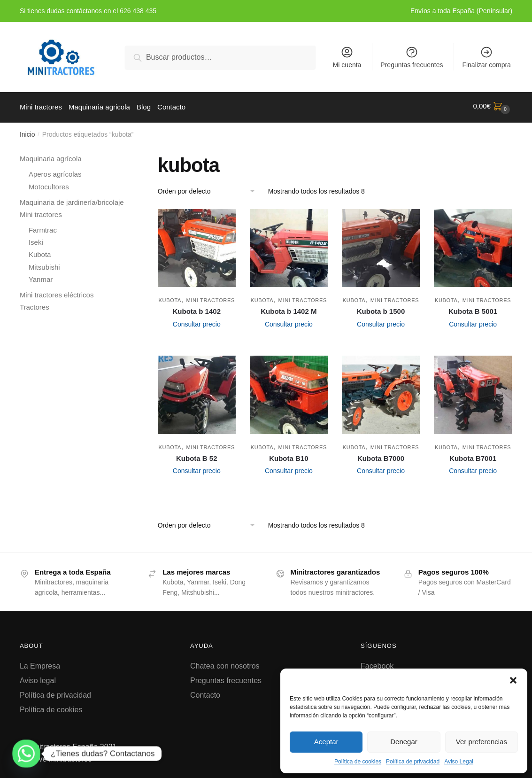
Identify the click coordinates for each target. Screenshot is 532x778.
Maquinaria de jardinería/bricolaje (72, 200)
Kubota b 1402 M (289, 309)
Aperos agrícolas (55, 172)
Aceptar (326, 742)
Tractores (35, 305)
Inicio (27, 132)
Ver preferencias (482, 742)
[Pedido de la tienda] (210, 189)
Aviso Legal (459, 762)
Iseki (36, 240)
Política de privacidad (413, 762)
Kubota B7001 (473, 456)
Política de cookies (358, 762)
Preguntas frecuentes (412, 57)
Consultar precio (197, 322)
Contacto (205, 693)
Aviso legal (38, 678)
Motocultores (49, 184)
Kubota (170, 298)
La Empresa (40, 664)
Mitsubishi (44, 265)
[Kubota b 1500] (381, 246)
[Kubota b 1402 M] (289, 246)
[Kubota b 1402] (197, 246)
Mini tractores (210, 298)
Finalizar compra (486, 57)
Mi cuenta (347, 57)
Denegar (404, 742)
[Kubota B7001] (473, 392)
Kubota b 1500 (381, 309)
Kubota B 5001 (473, 309)
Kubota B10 (289, 456)
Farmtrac (43, 228)
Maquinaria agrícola (51, 156)
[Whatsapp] (26, 754)
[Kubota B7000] (381, 392)
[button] (513, 680)
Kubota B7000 (381, 456)
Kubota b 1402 (197, 309)
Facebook (377, 664)
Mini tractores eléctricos (57, 292)
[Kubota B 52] (197, 392)
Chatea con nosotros (225, 664)
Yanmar (41, 277)
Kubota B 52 (197, 456)
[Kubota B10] (289, 392)
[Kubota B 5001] (473, 246)
